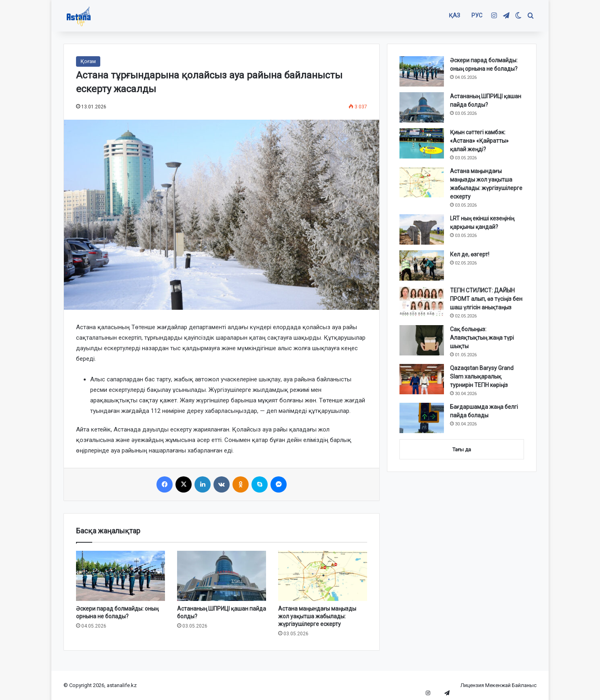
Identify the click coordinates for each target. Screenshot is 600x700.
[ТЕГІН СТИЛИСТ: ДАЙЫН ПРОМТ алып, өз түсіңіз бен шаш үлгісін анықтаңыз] (422, 301)
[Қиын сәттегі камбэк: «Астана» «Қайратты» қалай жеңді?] (422, 143)
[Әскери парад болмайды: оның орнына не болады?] (120, 576)
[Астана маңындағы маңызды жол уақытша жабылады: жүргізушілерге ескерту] (323, 576)
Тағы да (462, 449)
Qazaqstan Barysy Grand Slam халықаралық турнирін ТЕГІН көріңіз (482, 376)
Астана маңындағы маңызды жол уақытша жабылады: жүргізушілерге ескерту (317, 616)
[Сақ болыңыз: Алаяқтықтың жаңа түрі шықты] (422, 340)
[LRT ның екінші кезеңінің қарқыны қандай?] (422, 229)
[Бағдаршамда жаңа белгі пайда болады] (422, 418)
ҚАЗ (454, 15)
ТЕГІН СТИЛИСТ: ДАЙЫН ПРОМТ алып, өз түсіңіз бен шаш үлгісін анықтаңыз (486, 299)
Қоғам (88, 61)
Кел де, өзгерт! (470, 254)
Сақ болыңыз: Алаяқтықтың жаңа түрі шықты (482, 338)
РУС (477, 15)
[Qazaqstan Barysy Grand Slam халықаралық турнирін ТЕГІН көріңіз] (422, 379)
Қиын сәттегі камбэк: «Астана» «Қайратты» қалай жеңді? (479, 141)
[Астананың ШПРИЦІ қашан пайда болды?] (222, 576)
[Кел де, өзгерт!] (422, 265)
